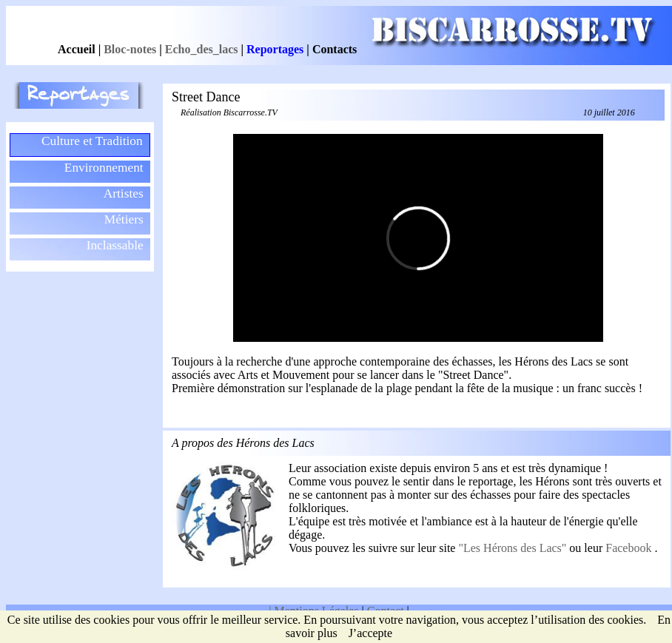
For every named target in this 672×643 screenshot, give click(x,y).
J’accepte (371, 633)
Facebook (630, 548)
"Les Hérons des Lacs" (514, 548)
